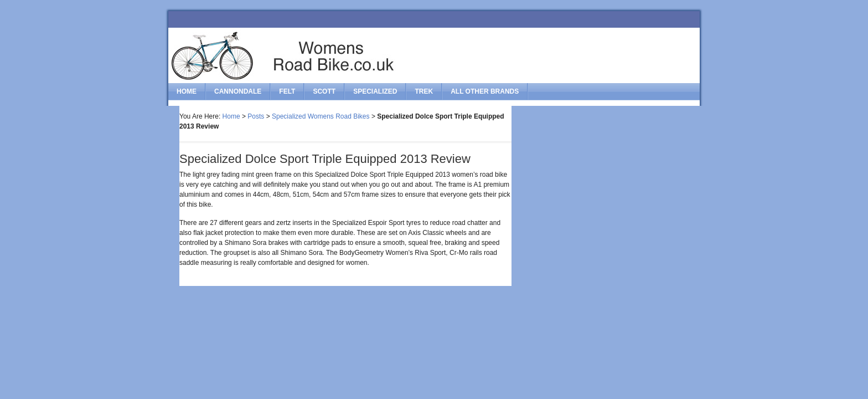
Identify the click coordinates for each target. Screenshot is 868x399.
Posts (256, 116)
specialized (375, 91)
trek (424, 91)
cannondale (238, 91)
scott (324, 91)
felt (287, 91)
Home (187, 91)
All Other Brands (485, 91)
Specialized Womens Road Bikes (321, 116)
